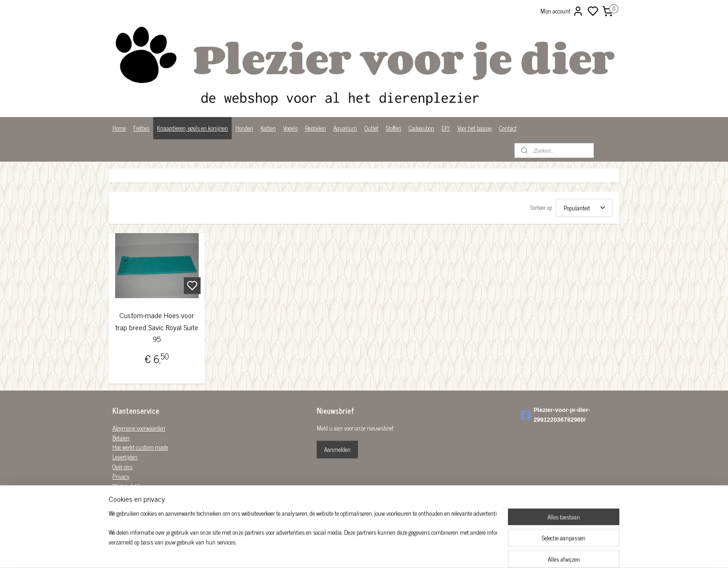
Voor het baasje (474, 128)
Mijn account (562, 11)
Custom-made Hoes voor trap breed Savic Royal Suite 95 (157, 327)
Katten (268, 128)
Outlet (371, 128)
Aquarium (345, 128)
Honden (244, 128)
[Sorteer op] (584, 208)
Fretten (141, 128)
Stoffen (393, 128)
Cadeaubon (421, 128)
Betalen (121, 438)
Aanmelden (337, 449)
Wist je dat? (126, 486)
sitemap (396, 551)
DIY (446, 128)
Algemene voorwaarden (139, 428)
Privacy (121, 476)
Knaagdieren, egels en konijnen (192, 128)
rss (409, 551)
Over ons (122, 467)
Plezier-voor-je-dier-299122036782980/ (556, 415)
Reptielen (315, 128)
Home (119, 128)
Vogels (290, 128)
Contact (508, 128)
